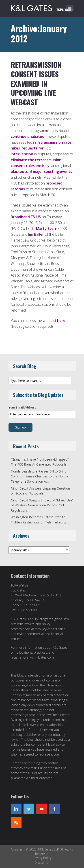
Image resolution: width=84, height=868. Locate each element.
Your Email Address (22, 408)
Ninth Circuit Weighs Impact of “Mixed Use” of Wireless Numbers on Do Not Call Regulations (42, 505)
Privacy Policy (42, 858)
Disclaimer (42, 863)
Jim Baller (36, 234)
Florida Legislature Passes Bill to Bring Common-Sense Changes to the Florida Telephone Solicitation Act (39, 476)
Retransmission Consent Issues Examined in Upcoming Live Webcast (36, 83)
